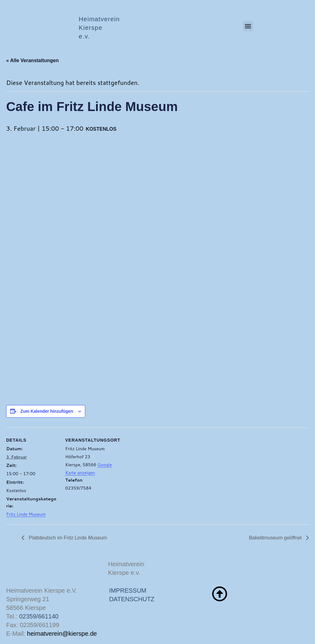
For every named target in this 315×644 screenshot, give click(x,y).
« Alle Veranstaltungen (32, 60)
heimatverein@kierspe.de (62, 634)
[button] (248, 26)
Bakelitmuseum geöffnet (276, 538)
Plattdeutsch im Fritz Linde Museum (67, 538)
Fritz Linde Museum (26, 514)
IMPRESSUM (128, 590)
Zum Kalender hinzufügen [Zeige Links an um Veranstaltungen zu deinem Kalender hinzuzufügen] (47, 411)
